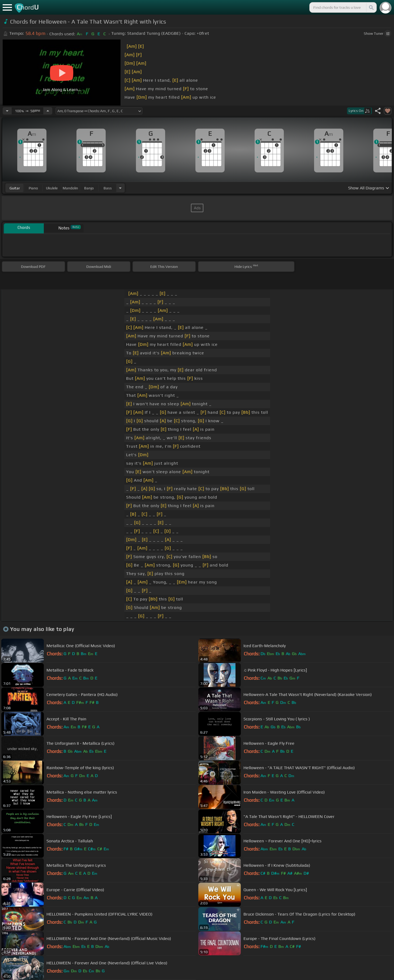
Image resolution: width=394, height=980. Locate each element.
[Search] (371, 7)
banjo (89, 188)
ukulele (52, 188)
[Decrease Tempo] (7, 111)
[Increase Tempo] (48, 111)
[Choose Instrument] (120, 188)
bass (108, 188)
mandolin (70, 188)
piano (33, 188)
